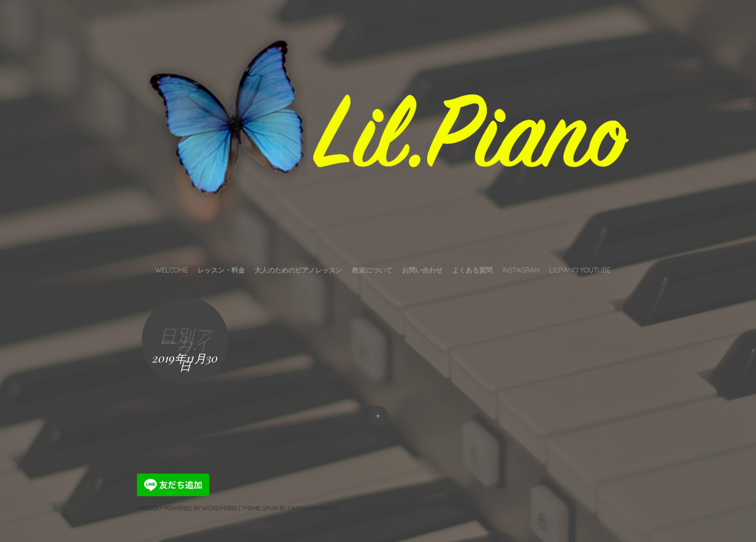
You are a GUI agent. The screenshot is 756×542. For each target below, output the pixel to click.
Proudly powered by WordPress (187, 508)
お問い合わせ (422, 270)
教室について (372, 270)
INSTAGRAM (521, 270)
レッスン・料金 (221, 270)
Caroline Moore (313, 508)
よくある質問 (472, 270)
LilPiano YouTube (580, 270)
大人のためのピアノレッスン (298, 270)
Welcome (172, 270)
